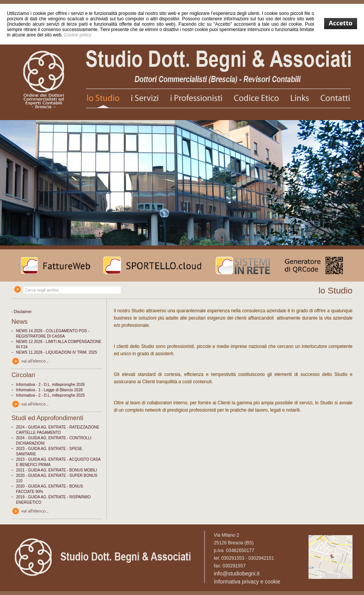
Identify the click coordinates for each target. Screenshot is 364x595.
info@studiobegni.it (237, 574)
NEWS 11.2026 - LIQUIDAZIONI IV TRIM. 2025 (57, 352)
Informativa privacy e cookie (247, 582)
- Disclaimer (22, 312)
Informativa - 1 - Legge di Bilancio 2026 (49, 390)
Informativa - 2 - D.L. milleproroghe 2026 (51, 385)
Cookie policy (78, 35)
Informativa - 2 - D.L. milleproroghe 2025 (51, 395)
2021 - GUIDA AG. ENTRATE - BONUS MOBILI (57, 470)
